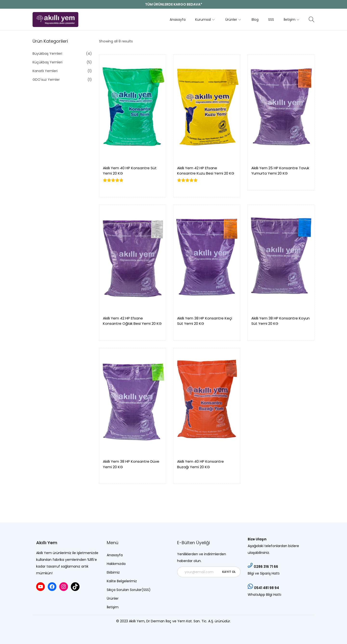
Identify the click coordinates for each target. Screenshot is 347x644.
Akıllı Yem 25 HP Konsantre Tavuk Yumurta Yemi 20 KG (280, 171)
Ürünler (113, 598)
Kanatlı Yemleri (45, 71)
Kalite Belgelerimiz (122, 581)
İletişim (113, 607)
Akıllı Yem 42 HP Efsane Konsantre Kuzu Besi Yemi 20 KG (206, 171)
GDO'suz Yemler (46, 80)
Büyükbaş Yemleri (47, 54)
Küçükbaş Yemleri (47, 62)
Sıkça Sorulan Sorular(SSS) (129, 590)
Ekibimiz (113, 572)
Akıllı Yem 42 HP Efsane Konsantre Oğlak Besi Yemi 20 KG (132, 321)
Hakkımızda (116, 564)
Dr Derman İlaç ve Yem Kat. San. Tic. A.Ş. (180, 621)
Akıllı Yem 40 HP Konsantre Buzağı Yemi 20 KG (200, 464)
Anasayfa (115, 555)
